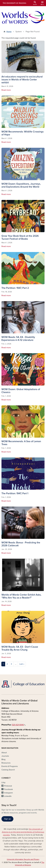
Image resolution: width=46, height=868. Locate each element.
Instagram (8, 793)
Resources (6, 763)
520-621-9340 (19, 725)
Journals (5, 756)
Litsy (3, 782)
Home (9, 32)
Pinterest (8, 786)
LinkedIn (8, 796)
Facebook (8, 789)
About (4, 753)
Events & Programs (10, 766)
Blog (3, 759)
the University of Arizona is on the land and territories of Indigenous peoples (23, 832)
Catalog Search (8, 770)
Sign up (7, 819)
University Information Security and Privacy (23, 859)
